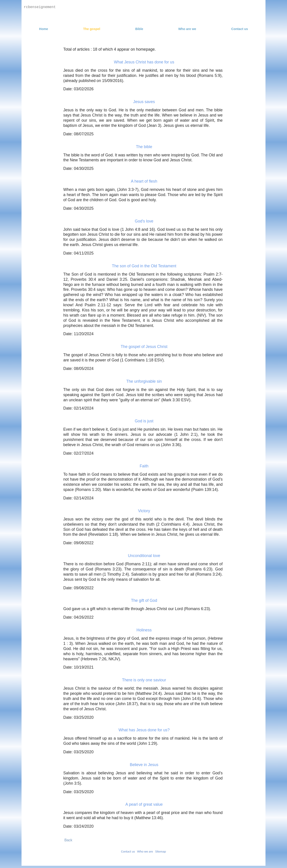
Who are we (187, 29)
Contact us (239, 29)
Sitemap (161, 851)
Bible (139, 29)
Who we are (145, 851)
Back (68, 840)
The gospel (92, 29)
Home (43, 29)
